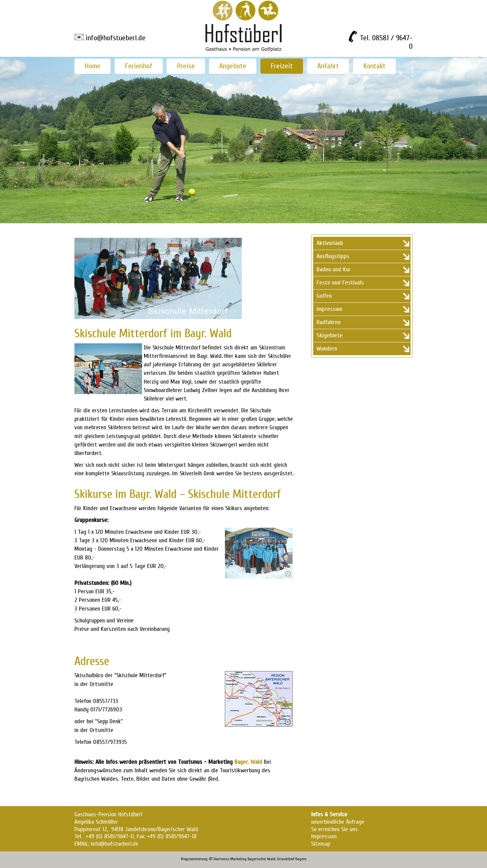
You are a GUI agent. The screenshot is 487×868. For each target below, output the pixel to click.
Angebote (233, 66)
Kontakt (374, 66)
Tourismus (221, 859)
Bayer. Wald (248, 762)
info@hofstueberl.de (115, 38)
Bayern (301, 859)
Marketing (238, 859)
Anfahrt (328, 66)
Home (92, 66)
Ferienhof (139, 66)
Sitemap (321, 844)
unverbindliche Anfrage (338, 822)
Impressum (324, 836)
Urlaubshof (286, 859)
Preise (186, 66)
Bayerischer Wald (261, 859)
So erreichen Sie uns (334, 829)
